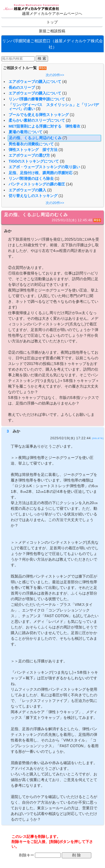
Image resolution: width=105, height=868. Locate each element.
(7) (65, 138)
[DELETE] (98, 438)
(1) (65, 93)
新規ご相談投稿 (52, 31)
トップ (52, 22)
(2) (68, 120)
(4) (65, 82)
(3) (38, 88)
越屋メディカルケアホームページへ (52, 14)
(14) (69, 184)
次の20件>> (55, 75)
